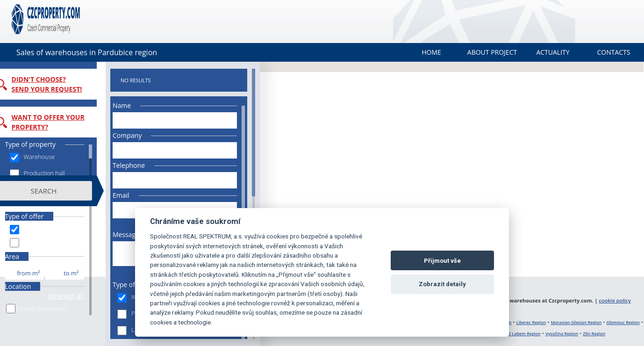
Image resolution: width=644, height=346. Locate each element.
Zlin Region (594, 334)
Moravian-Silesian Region (576, 322)
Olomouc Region (623, 322)
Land (32, 190)
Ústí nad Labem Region (517, 334)
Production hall (46, 174)
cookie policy (615, 300)
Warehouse (41, 157)
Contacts (613, 52)
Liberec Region (531, 322)
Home (431, 52)
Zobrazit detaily (442, 284)
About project (492, 52)
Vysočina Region (562, 334)
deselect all (75, 296)
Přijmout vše (442, 261)
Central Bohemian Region (50, 314)
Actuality (553, 52)
